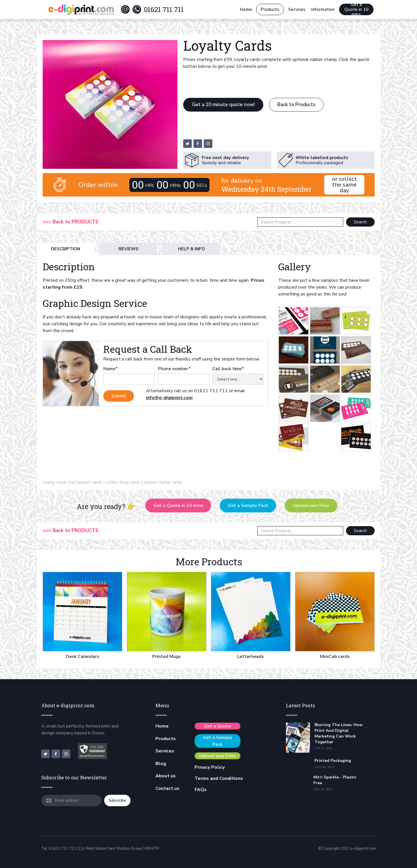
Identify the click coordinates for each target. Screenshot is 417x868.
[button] (297, 9)
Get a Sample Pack (254, 506)
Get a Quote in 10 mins (356, 9)
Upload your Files (317, 506)
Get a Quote (218, 726)
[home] (81, 9)
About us (166, 776)
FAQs (201, 790)
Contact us (167, 788)
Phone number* (174, 369)
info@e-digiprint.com (169, 398)
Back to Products (296, 105)
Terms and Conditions (219, 778)
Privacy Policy (210, 767)
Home (246, 9)
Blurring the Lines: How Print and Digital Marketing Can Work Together (339, 733)
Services (165, 751)
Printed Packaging (333, 761)
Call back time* (228, 369)
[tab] (66, 249)
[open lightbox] (266, 361)
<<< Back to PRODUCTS (71, 222)
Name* (110, 369)
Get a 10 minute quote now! (223, 105)
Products (270, 9)
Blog (161, 764)
